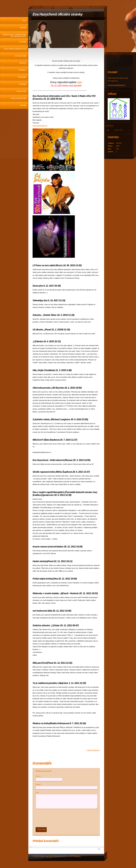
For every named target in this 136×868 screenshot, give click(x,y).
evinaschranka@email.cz (117, 85)
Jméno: (38, 776)
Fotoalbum (22, 70)
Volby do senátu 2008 (19, 98)
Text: (37, 793)
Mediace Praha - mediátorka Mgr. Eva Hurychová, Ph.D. (15, 35)
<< (108, 130)
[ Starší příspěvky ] (93, 750)
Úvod (24, 20)
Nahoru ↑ (78, 856)
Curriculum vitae (20, 56)
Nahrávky (23, 63)
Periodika (23, 42)
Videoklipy (23, 84)
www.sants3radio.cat (40, 126)
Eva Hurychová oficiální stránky (58, 14)
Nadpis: (38, 784)
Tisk (51, 856)
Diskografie (22, 77)
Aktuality (23, 28)
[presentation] (67, 818)
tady (80, 82)
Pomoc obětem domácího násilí (15, 49)
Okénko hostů (21, 91)
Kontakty (23, 105)
